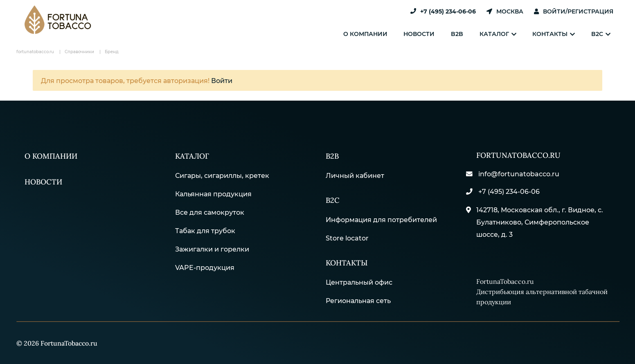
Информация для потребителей (381, 217)
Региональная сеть (358, 297)
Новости (433, 34)
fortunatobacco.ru (35, 52)
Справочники (79, 52)
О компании (383, 34)
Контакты (558, 34)
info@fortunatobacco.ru (517, 174)
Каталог (506, 34)
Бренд (112, 52)
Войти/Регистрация (574, 11)
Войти (222, 80)
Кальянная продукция (213, 192)
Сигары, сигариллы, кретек (222, 174)
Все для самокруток (210, 211)
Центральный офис (359, 278)
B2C (602, 34)
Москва (505, 11)
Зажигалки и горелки (212, 248)
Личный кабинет (355, 174)
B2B (468, 34)
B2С (333, 198)
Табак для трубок (205, 229)
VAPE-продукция (205, 266)
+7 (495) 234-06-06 (443, 11)
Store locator (347, 235)
